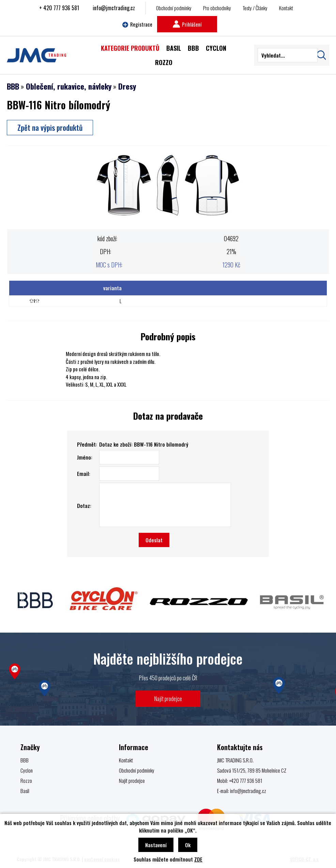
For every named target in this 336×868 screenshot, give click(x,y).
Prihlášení (187, 24)
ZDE (198, 859)
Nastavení (156, 845)
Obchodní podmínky (174, 8)
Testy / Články (255, 8)
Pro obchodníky (217, 8)
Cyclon (27, 770)
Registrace (137, 24)
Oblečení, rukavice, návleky (69, 86)
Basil (25, 791)
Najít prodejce (168, 699)
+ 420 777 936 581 (59, 8)
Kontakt (286, 8)
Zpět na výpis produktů (50, 127)
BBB (13, 86)
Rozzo (26, 780)
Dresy (127, 86)
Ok (188, 845)
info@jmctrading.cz (114, 8)
